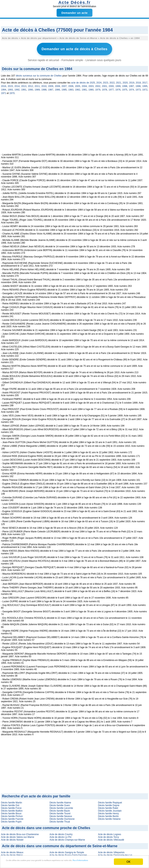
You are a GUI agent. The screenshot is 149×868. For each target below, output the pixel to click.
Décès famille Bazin (60, 809)
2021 (119, 81)
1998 (125, 84)
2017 (145, 81)
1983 (71, 88)
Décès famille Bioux (11, 812)
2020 (125, 81)
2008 (57, 84)
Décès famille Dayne (109, 804)
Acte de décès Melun (12, 853)
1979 (98, 88)
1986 (57, 88)
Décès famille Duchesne (62, 817)
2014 (17, 84)
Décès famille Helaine (109, 817)
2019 (132, 81)
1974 (131, 88)
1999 (118, 84)
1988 (44, 88)
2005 (78, 84)
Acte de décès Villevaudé (111, 838)
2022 (112, 81)
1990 (31, 88)
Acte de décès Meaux (12, 851)
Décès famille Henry (108, 812)
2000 (111, 84)
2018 (138, 81)
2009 (51, 84)
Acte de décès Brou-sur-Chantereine (20, 833)
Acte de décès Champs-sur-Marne (67, 838)
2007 (64, 84)
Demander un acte (75, 13)
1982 (78, 88)
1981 (84, 88)
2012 (31, 84)
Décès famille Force (11, 806)
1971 (4, 91)
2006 (71, 84)
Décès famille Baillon (12, 809)
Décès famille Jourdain (110, 809)
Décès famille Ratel (108, 806)
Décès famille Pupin (11, 820)
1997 (131, 84)
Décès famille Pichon (12, 814)
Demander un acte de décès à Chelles (74, 48)
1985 (64, 88)
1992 (17, 88)
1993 (10, 88)
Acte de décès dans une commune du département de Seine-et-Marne (60, 844)
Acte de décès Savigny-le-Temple (67, 851)
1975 (125, 88)
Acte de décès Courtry (61, 833)
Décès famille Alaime (60, 801)
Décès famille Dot (10, 804)
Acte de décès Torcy (108, 835)
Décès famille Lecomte (61, 806)
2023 (105, 81)
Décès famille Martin (12, 801)
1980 (91, 88)
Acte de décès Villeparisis (111, 851)
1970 (12, 91)
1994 (4, 88)
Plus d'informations (25, 864)
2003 (91, 84)
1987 (51, 88)
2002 (98, 84)
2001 (104, 84)
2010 (44, 84)
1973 (138, 88)
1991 (24, 88)
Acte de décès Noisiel (12, 838)
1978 (104, 88)
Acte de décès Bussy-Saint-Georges (68, 853)
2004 (84, 84)
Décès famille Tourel (60, 812)
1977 (111, 88)
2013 (24, 84)
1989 (37, 88)
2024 (99, 81)
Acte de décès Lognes (110, 833)
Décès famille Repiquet (110, 801)
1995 (145, 84)
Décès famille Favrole (12, 817)
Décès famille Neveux (61, 814)
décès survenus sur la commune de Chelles (39, 74)
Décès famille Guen (60, 804)
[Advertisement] (74, 124)
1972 (145, 88)
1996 (138, 84)
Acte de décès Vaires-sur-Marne (18, 835)
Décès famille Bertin (108, 814)
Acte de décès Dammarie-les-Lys (115, 853)
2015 (10, 84)
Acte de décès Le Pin (60, 835)
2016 (4, 84)
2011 (37, 84)
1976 (118, 88)
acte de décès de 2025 (83, 81)
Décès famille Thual (60, 820)
